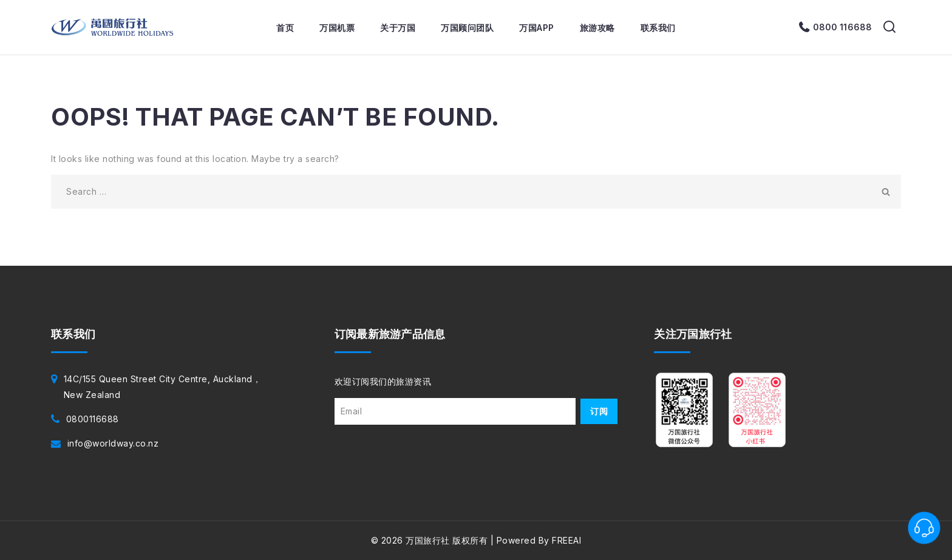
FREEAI (566, 540)
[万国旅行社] (113, 27)
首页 (285, 28)
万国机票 (337, 28)
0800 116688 (842, 27)
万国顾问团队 (467, 28)
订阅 (599, 411)
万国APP (537, 28)
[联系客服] (924, 528)
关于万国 (398, 28)
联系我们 (658, 28)
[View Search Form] (889, 27)
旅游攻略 (597, 28)
